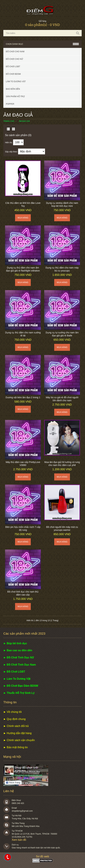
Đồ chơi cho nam (15, 52)
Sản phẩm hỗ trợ (15, 96)
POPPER (10, 104)
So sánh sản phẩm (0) (18, 135)
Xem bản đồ (19, 840)
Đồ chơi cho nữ (14, 59)
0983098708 (8, 857)
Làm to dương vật (16, 82)
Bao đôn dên (13, 89)
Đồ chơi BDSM (13, 74)
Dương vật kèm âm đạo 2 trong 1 (23, 397)
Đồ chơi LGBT (13, 67)
